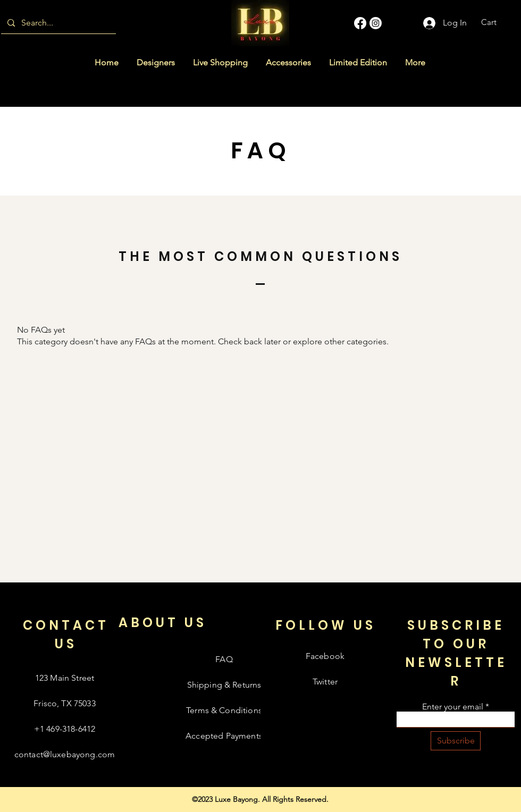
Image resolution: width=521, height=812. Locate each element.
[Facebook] (360, 23)
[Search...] (57, 23)
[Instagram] (376, 23)
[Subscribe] (456, 741)
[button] (496, 22)
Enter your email (453, 707)
